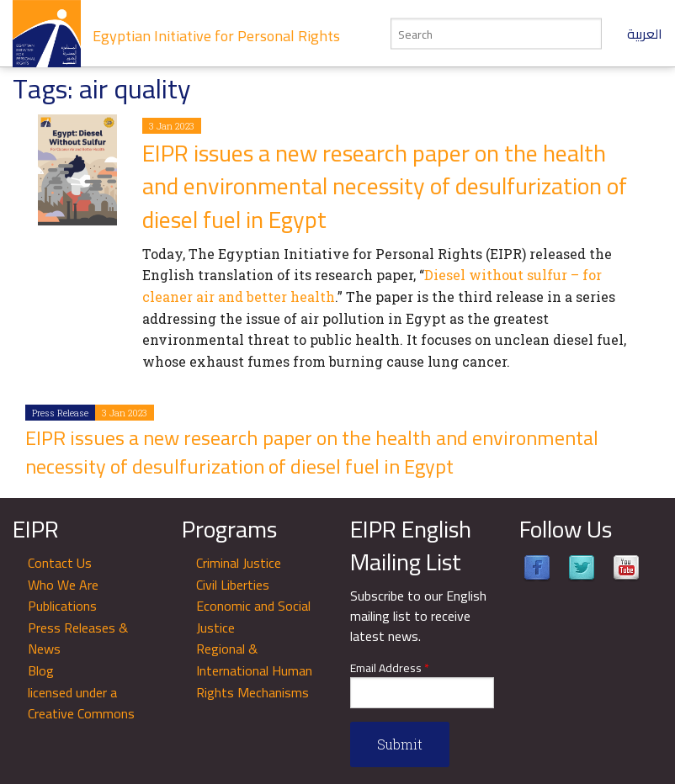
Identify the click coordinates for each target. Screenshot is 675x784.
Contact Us (60, 563)
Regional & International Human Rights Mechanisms (254, 670)
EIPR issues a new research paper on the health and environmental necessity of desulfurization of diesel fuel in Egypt (385, 186)
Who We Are (63, 585)
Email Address (390, 668)
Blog (41, 670)
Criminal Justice (239, 563)
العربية (645, 34)
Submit (400, 744)
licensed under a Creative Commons (81, 703)
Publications (62, 606)
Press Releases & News (78, 638)
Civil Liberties (233, 585)
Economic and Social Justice (253, 617)
